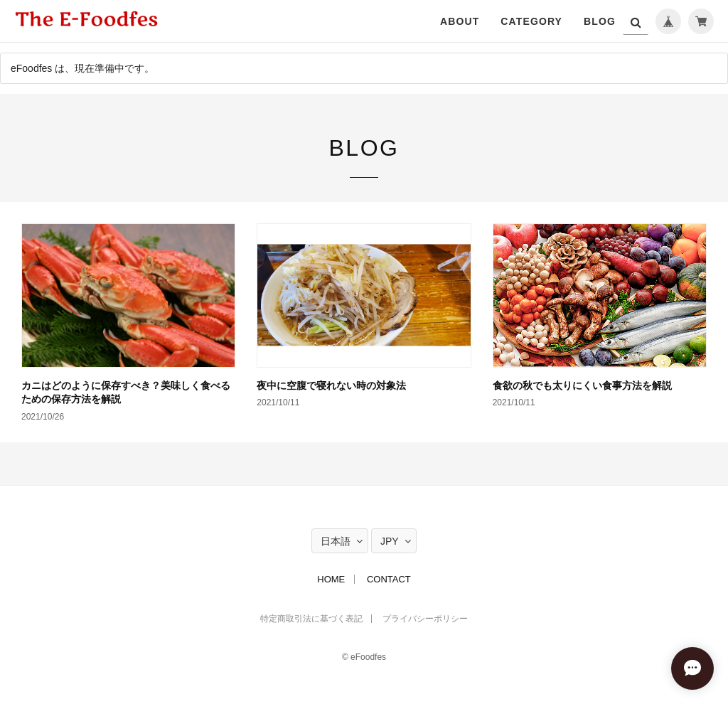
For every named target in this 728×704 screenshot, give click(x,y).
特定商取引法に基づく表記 (311, 619)
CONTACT (389, 579)
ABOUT (460, 21)
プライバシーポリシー (425, 619)
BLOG (600, 21)
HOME (331, 579)
